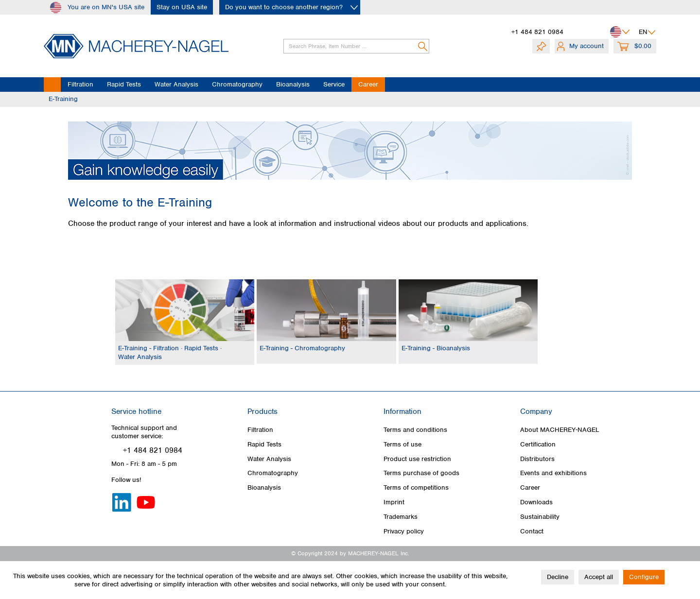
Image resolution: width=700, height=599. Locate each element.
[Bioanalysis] (293, 85)
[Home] (52, 85)
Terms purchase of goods (421, 473)
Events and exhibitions (553, 473)
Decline (558, 577)
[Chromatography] (237, 85)
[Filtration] (80, 85)
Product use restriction (417, 459)
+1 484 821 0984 (537, 32)
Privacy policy (404, 531)
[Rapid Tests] (124, 85)
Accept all (599, 577)
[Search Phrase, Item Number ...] (356, 46)
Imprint (394, 502)
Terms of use (402, 444)
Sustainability (540, 517)
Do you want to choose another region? (284, 7)
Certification (538, 444)
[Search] (423, 46)
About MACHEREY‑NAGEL (560, 430)
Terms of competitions (416, 488)
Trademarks (401, 517)
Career (530, 488)
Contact (532, 531)
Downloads (536, 502)
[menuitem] (350, 46)
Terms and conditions (415, 430)
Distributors (537, 459)
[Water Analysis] (176, 85)
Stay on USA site (182, 7)
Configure (644, 577)
